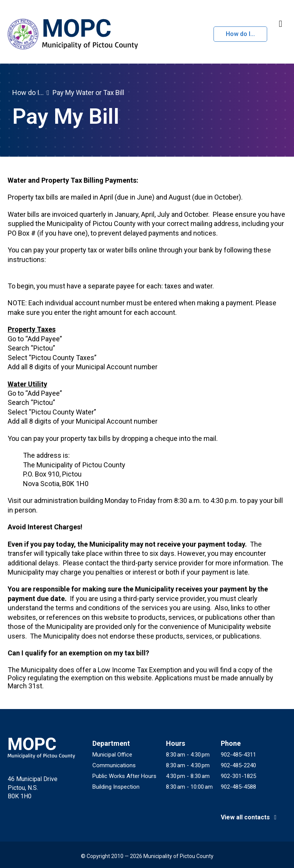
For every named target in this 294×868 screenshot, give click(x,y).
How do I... (240, 34)
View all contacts (250, 817)
